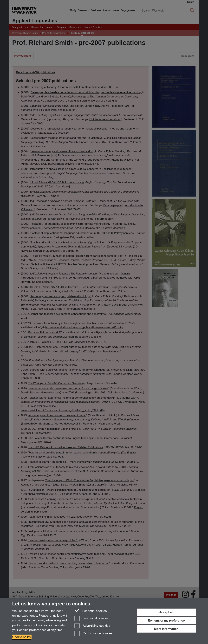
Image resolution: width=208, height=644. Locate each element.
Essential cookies (91, 611)
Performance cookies (94, 634)
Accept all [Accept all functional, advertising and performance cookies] (166, 612)
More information (166, 629)
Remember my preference (166, 620)
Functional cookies (91, 619)
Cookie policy (22, 637)
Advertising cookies (92, 626)
